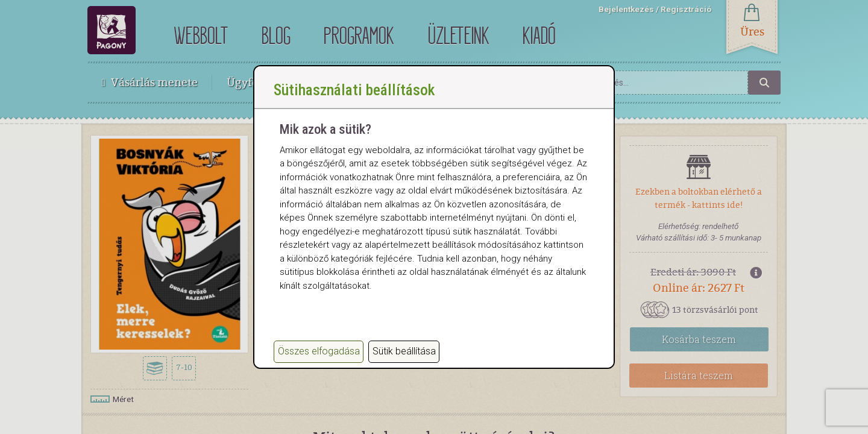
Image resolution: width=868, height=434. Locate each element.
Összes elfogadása (319, 351)
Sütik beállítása (404, 351)
